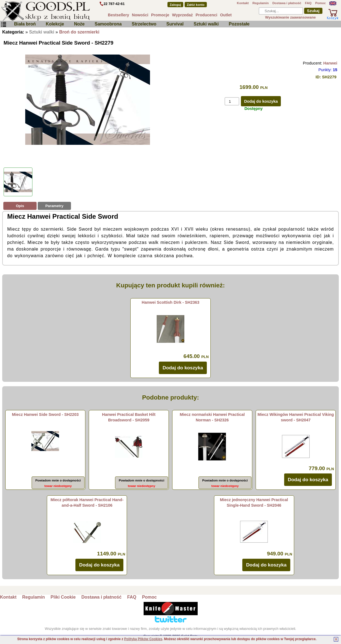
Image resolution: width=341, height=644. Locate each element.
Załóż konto (196, 5)
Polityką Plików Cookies (143, 639)
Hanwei (330, 63)
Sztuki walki (206, 24)
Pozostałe (239, 24)
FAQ (308, 3)
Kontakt (243, 3)
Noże (79, 24)
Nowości (140, 15)
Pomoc (320, 3)
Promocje (160, 15)
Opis (20, 206)
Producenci (206, 15)
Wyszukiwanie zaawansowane (290, 17)
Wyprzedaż (183, 15)
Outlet (226, 15)
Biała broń (25, 24)
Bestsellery (119, 15)
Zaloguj (175, 5)
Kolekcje (55, 24)
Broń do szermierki (79, 32)
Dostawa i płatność (287, 3)
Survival (175, 24)
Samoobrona (108, 24)
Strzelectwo (144, 24)
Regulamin (260, 3)
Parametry (54, 206)
